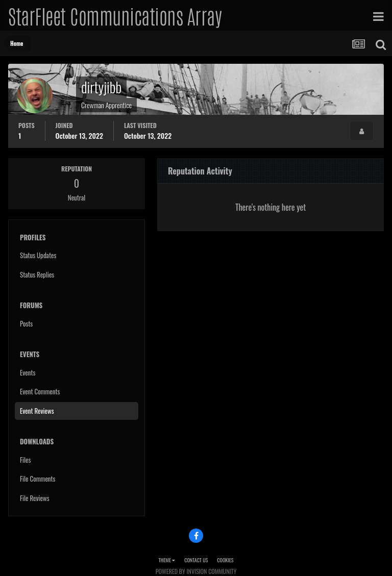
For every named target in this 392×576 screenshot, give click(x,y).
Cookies (225, 560)
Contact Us (196, 560)
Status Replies (37, 274)
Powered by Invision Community (196, 571)
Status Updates (38, 255)
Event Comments (40, 391)
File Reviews (35, 498)
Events (28, 372)
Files (25, 460)
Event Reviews (37, 411)
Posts (26, 323)
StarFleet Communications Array (115, 15)
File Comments (38, 479)
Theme (167, 560)
